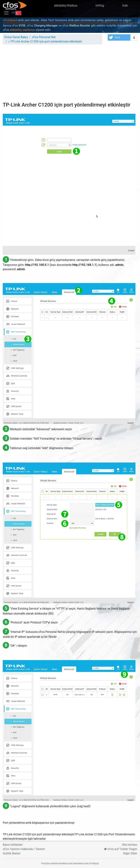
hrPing (100, 6)
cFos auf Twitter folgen (121, 849)
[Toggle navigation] (6, 13)
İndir (125, 6)
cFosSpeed (10, 20)
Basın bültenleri (13, 845)
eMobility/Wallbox (66, 6)
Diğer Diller (130, 853)
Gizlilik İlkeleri (12, 853)
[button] (119, 37)
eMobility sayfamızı (22, 30)
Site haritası (130, 845)
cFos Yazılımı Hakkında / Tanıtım (24, 849)
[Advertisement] (70, 75)
